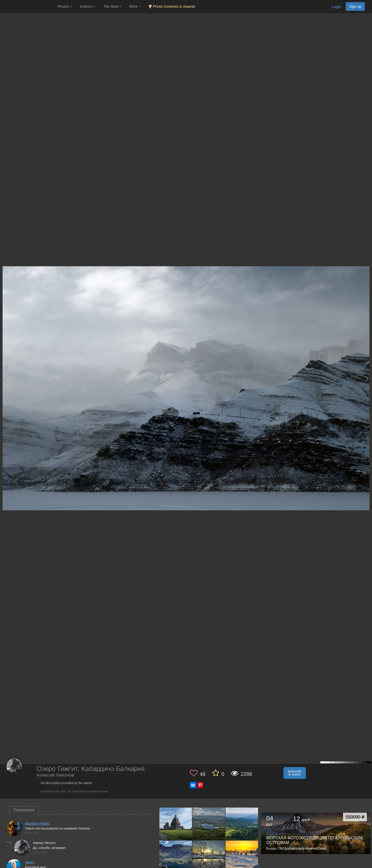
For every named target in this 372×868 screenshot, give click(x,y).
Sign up (355, 6)
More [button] (135, 6)
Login (336, 7)
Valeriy (30, 862)
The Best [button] (112, 6)
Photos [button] (65, 6)
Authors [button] (88, 6)
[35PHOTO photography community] (28, 7)
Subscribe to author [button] (295, 773)
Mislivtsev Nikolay (37, 824)
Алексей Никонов (56, 775)
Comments (24, 810)
